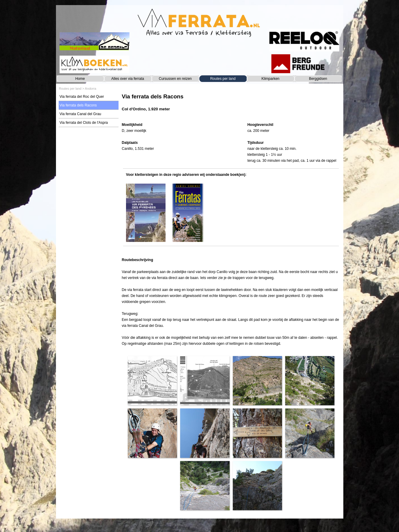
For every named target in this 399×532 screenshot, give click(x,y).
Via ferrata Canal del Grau (80, 114)
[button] (152, 381)
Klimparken (270, 79)
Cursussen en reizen (175, 79)
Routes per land (223, 79)
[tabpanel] (231, 105)
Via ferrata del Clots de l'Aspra (84, 123)
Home (80, 79)
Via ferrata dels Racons (78, 105)
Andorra (91, 89)
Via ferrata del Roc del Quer (82, 97)
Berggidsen (318, 79)
